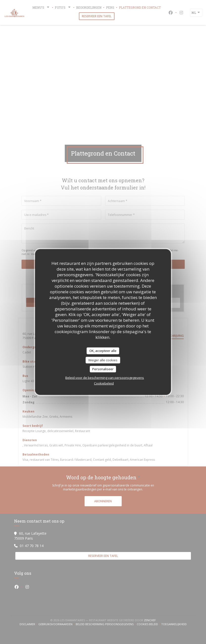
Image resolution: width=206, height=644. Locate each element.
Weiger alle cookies (103, 360)
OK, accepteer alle (103, 351)
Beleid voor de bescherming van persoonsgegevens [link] (105, 377)
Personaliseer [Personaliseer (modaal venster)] (103, 369)
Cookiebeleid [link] (104, 383)
